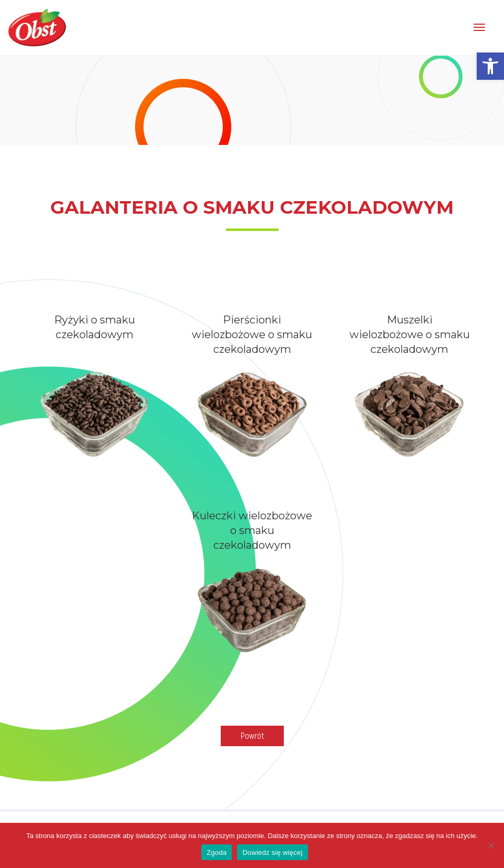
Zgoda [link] (217, 853)
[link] (490, 66)
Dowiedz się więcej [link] (272, 853)
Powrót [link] (252, 735)
